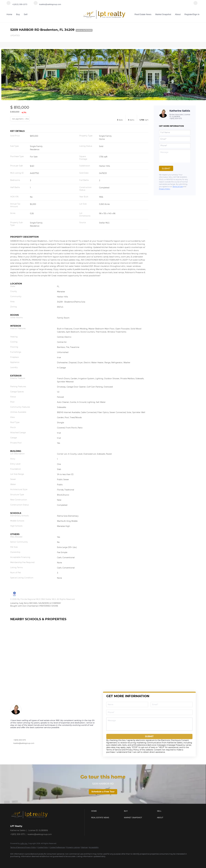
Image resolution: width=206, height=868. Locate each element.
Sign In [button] (196, 14)
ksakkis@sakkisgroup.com (24, 743)
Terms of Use (178, 187)
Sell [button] (26, 14)
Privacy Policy (165, 189)
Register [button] (188, 14)
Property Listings (73, 847)
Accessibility (94, 847)
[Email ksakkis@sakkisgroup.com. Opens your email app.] (47, 4)
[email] (175, 139)
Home (9, 14)
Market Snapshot (163, 14)
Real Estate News (143, 14)
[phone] (175, 146)
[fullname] (175, 132)
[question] (175, 156)
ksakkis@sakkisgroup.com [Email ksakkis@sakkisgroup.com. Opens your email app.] (40, 834)
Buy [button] (18, 14)
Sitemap (84, 847)
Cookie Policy (43, 847)
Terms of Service (114, 750)
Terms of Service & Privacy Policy (23, 847)
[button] (107, 811)
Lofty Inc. (24, 843)
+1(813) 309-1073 (176, 118)
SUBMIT (149, 736)
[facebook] (195, 4)
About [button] (178, 14)
